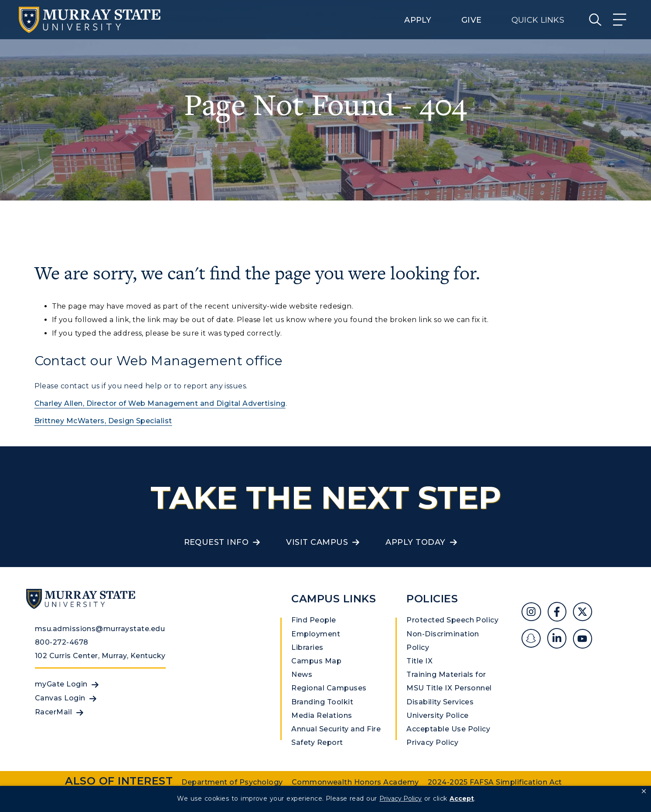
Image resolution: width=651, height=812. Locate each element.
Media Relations (322, 715)
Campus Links (334, 599)
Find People (314, 620)
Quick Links (538, 20)
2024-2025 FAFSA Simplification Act (495, 782)
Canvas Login (60, 698)
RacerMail (53, 712)
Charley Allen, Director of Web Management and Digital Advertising (160, 403)
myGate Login (61, 684)
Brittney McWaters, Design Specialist (103, 421)
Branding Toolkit (322, 702)
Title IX (419, 661)
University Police (437, 715)
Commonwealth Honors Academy (355, 782)
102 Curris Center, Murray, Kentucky (100, 656)
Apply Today (415, 542)
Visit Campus (317, 542)
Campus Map (316, 661)
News (302, 674)
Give (471, 20)
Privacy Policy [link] (400, 798)
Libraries (307, 647)
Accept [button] (462, 798)
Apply (418, 20)
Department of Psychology (232, 782)
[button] (644, 792)
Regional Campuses (329, 688)
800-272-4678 (62, 642)
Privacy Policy (432, 742)
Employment (316, 634)
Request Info (216, 542)
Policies (432, 599)
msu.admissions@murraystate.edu (100, 629)
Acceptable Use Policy (448, 729)
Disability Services (440, 702)
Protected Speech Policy (452, 620)
